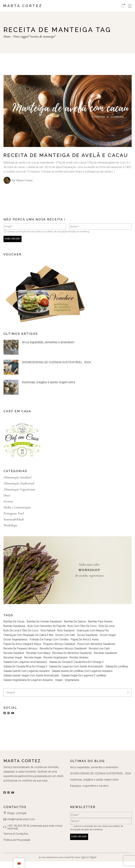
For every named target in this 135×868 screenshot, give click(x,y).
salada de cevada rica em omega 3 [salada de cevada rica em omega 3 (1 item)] (25, 673)
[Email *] (35, 233)
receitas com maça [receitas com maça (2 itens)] (38, 660)
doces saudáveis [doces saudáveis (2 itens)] (87, 642)
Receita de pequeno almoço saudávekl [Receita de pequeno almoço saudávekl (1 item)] (63, 655)
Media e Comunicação (17, 514)
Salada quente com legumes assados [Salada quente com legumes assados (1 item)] (27, 678)
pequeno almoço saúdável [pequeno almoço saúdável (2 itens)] (59, 651)
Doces (7, 502)
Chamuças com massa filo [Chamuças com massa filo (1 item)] (93, 637)
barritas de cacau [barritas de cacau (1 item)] (14, 628)
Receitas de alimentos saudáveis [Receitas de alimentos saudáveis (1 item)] (72, 660)
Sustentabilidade (14, 526)
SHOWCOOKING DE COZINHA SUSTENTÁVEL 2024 (56, 369)
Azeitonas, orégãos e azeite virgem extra (48, 389)
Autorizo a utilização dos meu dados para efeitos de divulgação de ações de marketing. (47, 238)
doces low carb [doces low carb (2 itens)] (65, 642)
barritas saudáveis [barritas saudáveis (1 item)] (14, 633)
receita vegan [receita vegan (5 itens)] (33, 664)
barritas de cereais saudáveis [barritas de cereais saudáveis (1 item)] (44, 628)
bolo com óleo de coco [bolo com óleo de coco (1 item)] (82, 633)
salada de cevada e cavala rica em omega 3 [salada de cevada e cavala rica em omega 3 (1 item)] (76, 669)
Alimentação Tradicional (19, 490)
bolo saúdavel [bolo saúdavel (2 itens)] (66, 637)
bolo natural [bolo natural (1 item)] (48, 637)
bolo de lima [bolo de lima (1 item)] (107, 633)
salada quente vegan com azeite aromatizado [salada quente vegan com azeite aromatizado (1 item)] (31, 682)
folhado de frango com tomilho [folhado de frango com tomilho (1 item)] (49, 646)
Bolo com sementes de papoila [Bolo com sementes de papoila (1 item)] (46, 633)
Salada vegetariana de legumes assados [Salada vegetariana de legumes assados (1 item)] (28, 687)
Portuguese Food (14, 520)
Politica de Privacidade (17, 847)
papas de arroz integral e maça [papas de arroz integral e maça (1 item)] (22, 651)
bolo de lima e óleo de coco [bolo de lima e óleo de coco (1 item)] (21, 637)
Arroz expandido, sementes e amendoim (48, 349)
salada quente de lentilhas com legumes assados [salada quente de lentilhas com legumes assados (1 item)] (82, 678)
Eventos (8, 508)
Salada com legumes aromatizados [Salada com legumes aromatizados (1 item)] (25, 669)
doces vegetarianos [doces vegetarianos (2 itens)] (16, 646)
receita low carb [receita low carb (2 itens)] (99, 655)
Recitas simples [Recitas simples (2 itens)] (79, 664)
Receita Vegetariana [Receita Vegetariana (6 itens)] (55, 664)
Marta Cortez (23, 6)
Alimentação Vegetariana (19, 496)
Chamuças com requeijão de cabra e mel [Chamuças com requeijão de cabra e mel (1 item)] (28, 642)
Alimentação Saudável (18, 484)
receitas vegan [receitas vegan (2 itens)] (13, 664)
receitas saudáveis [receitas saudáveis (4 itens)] (106, 660)
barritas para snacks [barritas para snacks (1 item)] (100, 628)
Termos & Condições (16, 840)
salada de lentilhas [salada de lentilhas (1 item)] (117, 673)
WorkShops (10, 532)
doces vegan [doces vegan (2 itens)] (108, 642)
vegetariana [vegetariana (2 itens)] (72, 687)
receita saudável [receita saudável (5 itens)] (14, 660)
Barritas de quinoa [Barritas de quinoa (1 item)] (75, 628)
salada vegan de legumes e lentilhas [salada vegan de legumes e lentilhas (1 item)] (84, 682)
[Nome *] (100, 233)
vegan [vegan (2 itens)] (59, 687)
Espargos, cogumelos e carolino (89, 792)
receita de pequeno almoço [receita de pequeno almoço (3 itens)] (21, 655)
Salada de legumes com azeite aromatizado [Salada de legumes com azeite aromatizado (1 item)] (76, 673)
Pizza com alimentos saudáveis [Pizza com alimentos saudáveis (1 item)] (96, 651)
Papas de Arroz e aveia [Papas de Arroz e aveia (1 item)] (85, 646)
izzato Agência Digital (85, 864)
